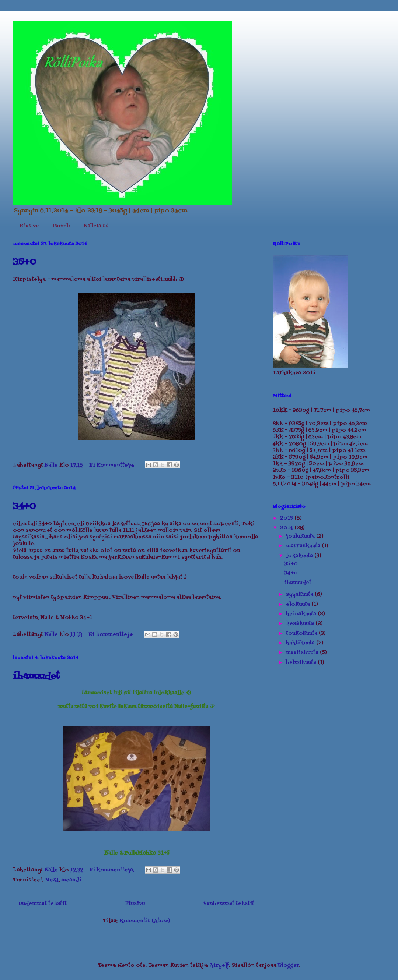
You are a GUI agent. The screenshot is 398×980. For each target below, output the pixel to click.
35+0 (25, 262)
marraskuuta (304, 546)
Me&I (52, 880)
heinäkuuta (302, 614)
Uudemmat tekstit (43, 904)
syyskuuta (300, 595)
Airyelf (219, 965)
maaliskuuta (303, 653)
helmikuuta (302, 663)
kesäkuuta (301, 624)
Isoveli (61, 226)
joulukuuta (301, 536)
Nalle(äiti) (96, 226)
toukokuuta (302, 634)
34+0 (24, 507)
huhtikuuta (301, 643)
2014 (287, 528)
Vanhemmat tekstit (229, 904)
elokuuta (299, 604)
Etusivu (29, 226)
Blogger (289, 965)
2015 (287, 518)
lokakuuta (300, 556)
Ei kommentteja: (112, 465)
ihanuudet (36, 676)
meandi (71, 880)
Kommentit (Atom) (145, 921)
